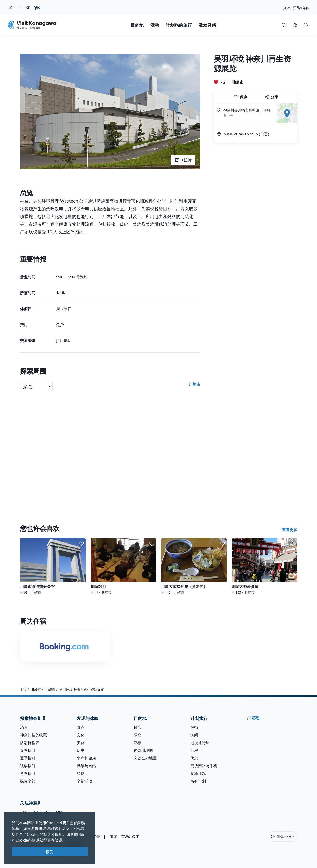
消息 (24, 727)
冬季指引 (28, 773)
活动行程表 (30, 743)
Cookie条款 (26, 840)
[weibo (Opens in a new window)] (28, 8)
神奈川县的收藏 (33, 735)
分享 (272, 97)
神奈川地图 (143, 750)
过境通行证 (200, 743)
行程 (194, 750)
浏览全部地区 (145, 758)
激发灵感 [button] (207, 25)
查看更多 (290, 530)
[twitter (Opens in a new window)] (10, 8)
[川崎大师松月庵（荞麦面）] (194, 567)
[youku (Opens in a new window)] (37, 8)
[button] (295, 25)
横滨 (137, 727)
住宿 (194, 727)
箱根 (137, 743)
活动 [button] (155, 25)
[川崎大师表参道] (264, 567)
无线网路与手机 (204, 766)
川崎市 (237, 82)
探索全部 (28, 781)
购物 (81, 773)
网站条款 (93, 836)
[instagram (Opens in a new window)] (19, 8)
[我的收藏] (306, 25)
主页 (23, 690)
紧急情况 (198, 773)
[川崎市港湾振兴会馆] (53, 567)
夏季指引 (28, 758)
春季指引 (28, 750)
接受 (50, 852)
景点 (81, 727)
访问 (194, 735)
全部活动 (84, 781)
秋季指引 (28, 766)
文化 (81, 735)
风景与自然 (86, 766)
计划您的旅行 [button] (179, 25)
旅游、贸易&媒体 (296, 8)
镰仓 (137, 735)
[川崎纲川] (123, 567)
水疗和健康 (86, 758)
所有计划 (198, 781)
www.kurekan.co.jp (241, 134)
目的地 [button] (137, 25)
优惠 (194, 758)
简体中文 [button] (281, 836)
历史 (81, 750)
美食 (81, 743)
